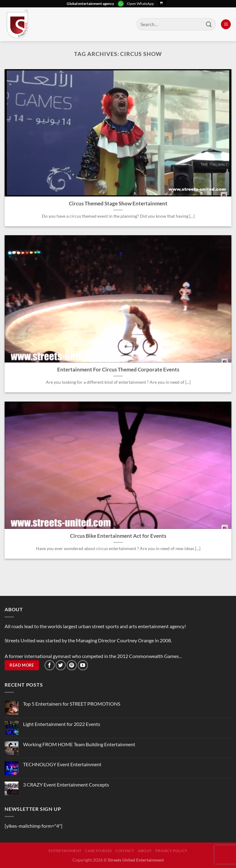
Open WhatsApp (140, 4)
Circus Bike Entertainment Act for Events (118, 536)
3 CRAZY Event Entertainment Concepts (66, 785)
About (145, 851)
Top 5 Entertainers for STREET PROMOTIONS (72, 704)
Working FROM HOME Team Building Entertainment (79, 744)
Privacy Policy (171, 851)
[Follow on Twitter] (61, 665)
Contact (125, 851)
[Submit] (209, 24)
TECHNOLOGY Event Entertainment (63, 764)
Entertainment (65, 851)
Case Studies (98, 851)
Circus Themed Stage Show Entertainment (118, 204)
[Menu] (226, 24)
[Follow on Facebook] (50, 665)
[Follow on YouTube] (83, 665)
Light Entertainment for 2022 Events (62, 724)
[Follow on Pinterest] (72, 665)
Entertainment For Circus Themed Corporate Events (118, 370)
